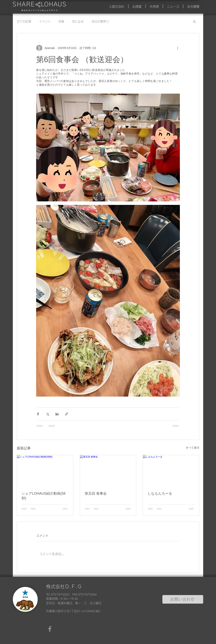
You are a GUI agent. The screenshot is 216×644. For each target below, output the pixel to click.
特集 (61, 21)
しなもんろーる (160, 493)
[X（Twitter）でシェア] (47, 414)
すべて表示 (192, 448)
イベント (45, 21)
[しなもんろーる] (171, 471)
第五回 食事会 (96, 493)
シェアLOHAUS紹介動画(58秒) (44, 496)
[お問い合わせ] (183, 599)
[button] (194, 21)
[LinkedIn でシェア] (57, 414)
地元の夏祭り (100, 21)
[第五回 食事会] (108, 471)
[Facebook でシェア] (38, 414)
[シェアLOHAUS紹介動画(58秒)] (45, 471)
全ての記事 (24, 21)
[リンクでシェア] (67, 414)
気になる (78, 21)
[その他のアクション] (178, 48)
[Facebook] (50, 629)
